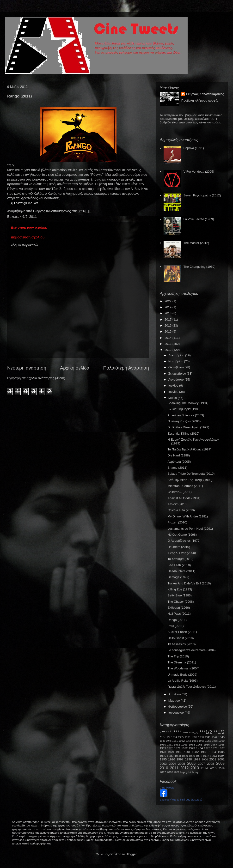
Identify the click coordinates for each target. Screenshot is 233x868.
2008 (211, 764)
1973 (192, 748)
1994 (221, 756)
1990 (192, 756)
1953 (188, 741)
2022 (169, 301)
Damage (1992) (178, 577)
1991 (199, 756)
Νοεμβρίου (176, 361)
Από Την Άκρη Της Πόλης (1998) (190, 480)
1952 (182, 741)
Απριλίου (175, 694)
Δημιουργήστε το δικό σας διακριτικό (181, 800)
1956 (202, 741)
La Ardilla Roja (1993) (182, 681)
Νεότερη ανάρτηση (27, 368)
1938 (201, 737)
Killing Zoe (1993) (180, 589)
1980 (179, 752)
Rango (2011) (177, 620)
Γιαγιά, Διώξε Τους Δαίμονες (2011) (192, 687)
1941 (208, 737)
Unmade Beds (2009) (182, 675)
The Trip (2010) (178, 656)
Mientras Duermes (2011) (185, 486)
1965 (199, 744)
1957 (208, 741)
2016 (169, 325)
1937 (194, 737)
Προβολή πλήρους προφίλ (200, 100)
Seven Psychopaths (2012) (202, 195)
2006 (191, 763)
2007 (201, 764)
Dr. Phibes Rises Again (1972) (188, 427)
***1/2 (206, 732)
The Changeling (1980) (199, 267)
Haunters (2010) (179, 547)
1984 (212, 752)
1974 (199, 748)
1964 (192, 744)
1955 (195, 741)
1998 (188, 759)
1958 (215, 741)
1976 (214, 748)
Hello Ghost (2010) (181, 638)
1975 (207, 748)
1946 (162, 741)
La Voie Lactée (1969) (199, 219)
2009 (220, 763)
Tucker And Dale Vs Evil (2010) (189, 583)
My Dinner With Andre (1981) (188, 516)
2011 (33, 217)
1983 (204, 752)
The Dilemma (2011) (182, 662)
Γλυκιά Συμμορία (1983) (184, 409)
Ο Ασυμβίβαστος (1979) (184, 541)
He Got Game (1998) (182, 535)
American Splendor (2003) (186, 415)
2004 (172, 764)
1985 (221, 752)
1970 (170, 748)
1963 (184, 744)
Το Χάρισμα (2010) (180, 559)
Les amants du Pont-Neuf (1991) (190, 529)
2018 (169, 313)
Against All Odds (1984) (184, 498)
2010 (164, 768)
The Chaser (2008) (181, 602)
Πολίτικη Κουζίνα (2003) (184, 421)
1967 (214, 744)
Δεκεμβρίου (177, 355)
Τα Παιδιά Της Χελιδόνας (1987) (189, 449)
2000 (205, 759)
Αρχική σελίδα (75, 368)
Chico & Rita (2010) (181, 510)
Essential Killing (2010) (183, 434)
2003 (163, 764)
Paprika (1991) (193, 148)
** (163, 732)
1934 (174, 737)
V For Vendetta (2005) (199, 172)
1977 (221, 748)
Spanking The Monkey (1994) (188, 403)
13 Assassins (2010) (181, 644)
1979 (171, 752)
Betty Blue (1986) (179, 595)
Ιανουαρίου (177, 713)
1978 (163, 752)
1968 (221, 744)
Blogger (131, 854)
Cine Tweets (167, 788)
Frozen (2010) (177, 522)
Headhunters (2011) (181, 571)
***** (186, 733)
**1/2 (24, 217)
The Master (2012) (196, 243)
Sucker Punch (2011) (182, 632)
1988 (178, 756)
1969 (163, 748)
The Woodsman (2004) (183, 668)
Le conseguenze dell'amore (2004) (191, 650)
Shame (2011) (177, 468)
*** (169, 732)
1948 (169, 741)
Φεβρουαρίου (178, 707)
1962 (177, 744)
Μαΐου (173, 398)
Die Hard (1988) (179, 455)
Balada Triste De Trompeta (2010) (191, 474)
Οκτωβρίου (176, 367)
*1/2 (162, 737)
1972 (184, 748)
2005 (181, 764)
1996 (172, 759)
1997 (180, 759)
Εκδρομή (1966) (179, 608)
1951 (175, 741)
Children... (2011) (179, 492)
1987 (170, 756)
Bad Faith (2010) (179, 565)
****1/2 (194, 733)
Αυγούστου (177, 379)
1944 (214, 737)
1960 (163, 744)
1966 (207, 744)
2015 (169, 331)
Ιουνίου (174, 392)
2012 (169, 350)
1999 (197, 759)
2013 (169, 344)
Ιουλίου (174, 385)
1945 (221, 737)
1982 (195, 752)
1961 (170, 745)
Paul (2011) (175, 626)
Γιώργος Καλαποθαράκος (52, 211)
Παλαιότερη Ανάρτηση (126, 368)
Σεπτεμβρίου (178, 373)
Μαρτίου (175, 701)
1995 (163, 759)
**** (177, 732)
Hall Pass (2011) (179, 614)
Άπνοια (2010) (177, 504)
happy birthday (189, 772)
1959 (221, 741)
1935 (181, 737)
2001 (213, 759)
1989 (185, 756)
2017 (169, 319)
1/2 (168, 737)
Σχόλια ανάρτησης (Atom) (46, 378)
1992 (206, 756)
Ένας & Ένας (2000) (182, 553)
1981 (187, 752)
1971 (177, 748)
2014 (169, 338)
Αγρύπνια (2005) (179, 462)
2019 (169, 307)
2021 (177, 772)
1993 (213, 756)
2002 (221, 759)
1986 (163, 756)
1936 (187, 737)
